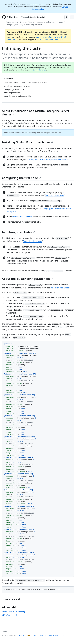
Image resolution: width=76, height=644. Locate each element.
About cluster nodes (60, 288)
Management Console (22, 217)
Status (36, 635)
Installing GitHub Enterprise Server (27, 142)
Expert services (53, 635)
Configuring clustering (14, 25)
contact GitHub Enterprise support (50, 39)
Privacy (29, 635)
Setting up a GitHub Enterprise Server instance (48, 160)
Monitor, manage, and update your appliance (46, 22)
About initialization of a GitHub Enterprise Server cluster (36, 113)
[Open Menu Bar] (72, 17)
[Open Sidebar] (3, 23)
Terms (21, 635)
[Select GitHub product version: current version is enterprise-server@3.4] (34, 17)
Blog (63, 635)
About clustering (40, 70)
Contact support (9, 615)
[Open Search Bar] (66, 17)
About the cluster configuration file (28, 279)
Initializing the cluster (34, 25)
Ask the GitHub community (14, 611)
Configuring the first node (21, 178)
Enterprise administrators (16, 22)
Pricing (43, 635)
